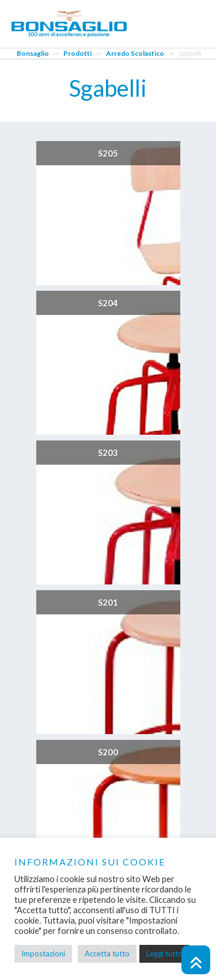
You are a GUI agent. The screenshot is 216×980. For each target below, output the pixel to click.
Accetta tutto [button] (107, 954)
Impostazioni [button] (43, 954)
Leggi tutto (164, 954)
